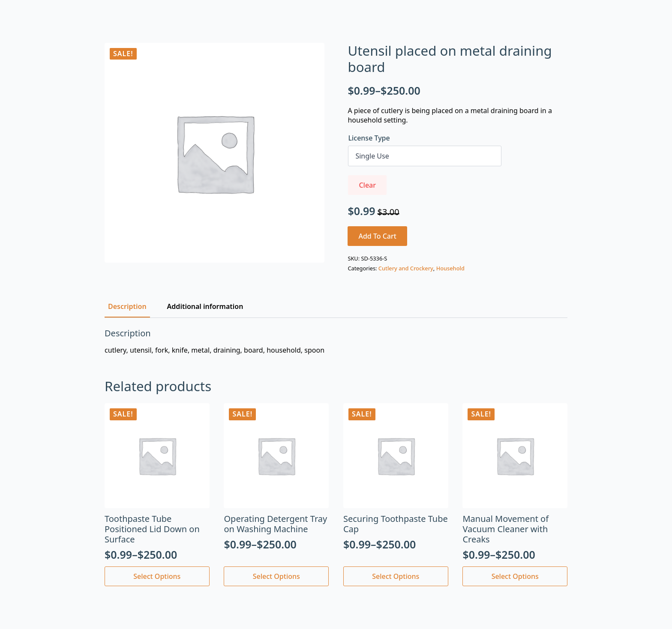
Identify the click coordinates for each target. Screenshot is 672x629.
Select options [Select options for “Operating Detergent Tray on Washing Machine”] (276, 576)
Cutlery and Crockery (406, 268)
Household (450, 268)
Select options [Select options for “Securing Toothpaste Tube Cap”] (396, 576)
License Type (369, 138)
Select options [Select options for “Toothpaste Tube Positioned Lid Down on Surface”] (157, 576)
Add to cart (377, 236)
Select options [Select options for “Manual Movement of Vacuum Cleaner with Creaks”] (515, 576)
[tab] (127, 306)
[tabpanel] (336, 341)
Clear (367, 185)
